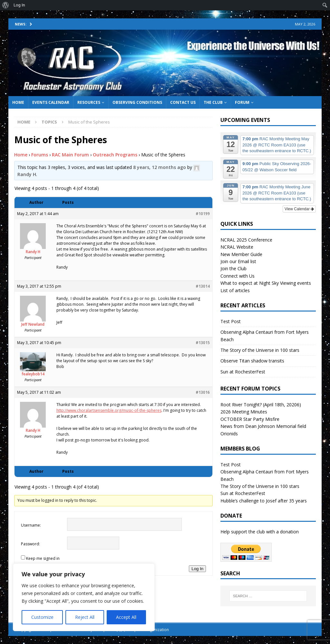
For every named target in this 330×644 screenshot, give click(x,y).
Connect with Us (238, 276)
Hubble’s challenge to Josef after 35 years (264, 501)
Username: (31, 525)
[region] (84, 597)
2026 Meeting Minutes (244, 412)
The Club (213, 102)
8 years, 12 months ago (160, 167)
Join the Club (233, 268)
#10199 (203, 214)
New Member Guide (241, 254)
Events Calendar (51, 102)
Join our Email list (238, 261)
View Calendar (299, 209)
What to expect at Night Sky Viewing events (266, 283)
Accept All (126, 617)
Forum (242, 102)
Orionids (229, 434)
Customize (42, 617)
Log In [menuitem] (19, 5)
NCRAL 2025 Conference (246, 240)
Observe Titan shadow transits (252, 361)
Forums (40, 155)
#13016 (203, 392)
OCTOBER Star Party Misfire (250, 419)
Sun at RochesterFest (243, 372)
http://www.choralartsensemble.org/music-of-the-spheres (109, 410)
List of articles (235, 290)
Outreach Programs (115, 155)
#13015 (203, 343)
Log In (197, 569)
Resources (89, 102)
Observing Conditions (137, 102)
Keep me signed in (43, 558)
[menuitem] (6, 5)
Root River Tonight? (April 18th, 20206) (261, 405)
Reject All (85, 617)
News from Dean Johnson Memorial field (263, 426)
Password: (30, 544)
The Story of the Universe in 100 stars (260, 350)
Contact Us (183, 102)
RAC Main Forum (70, 155)
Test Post (231, 321)
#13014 (203, 286)
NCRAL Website (237, 247)
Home (18, 102)
